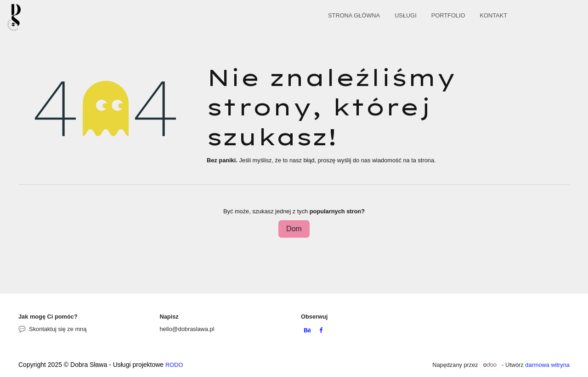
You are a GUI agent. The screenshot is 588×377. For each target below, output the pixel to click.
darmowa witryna (547, 365)
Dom (294, 229)
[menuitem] (354, 17)
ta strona (423, 160)
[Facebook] (321, 331)
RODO (174, 365)
